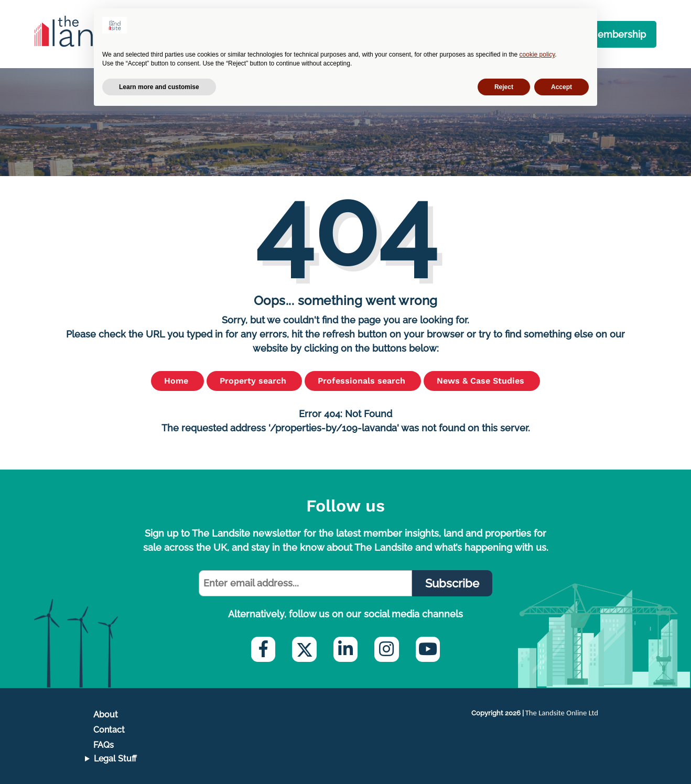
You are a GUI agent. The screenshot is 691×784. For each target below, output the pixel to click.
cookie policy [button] (537, 55)
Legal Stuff (115, 759)
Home (177, 381)
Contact (109, 730)
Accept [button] (562, 87)
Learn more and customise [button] (159, 87)
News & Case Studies (482, 381)
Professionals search (363, 381)
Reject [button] (504, 87)
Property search (254, 381)
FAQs (104, 745)
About (106, 715)
